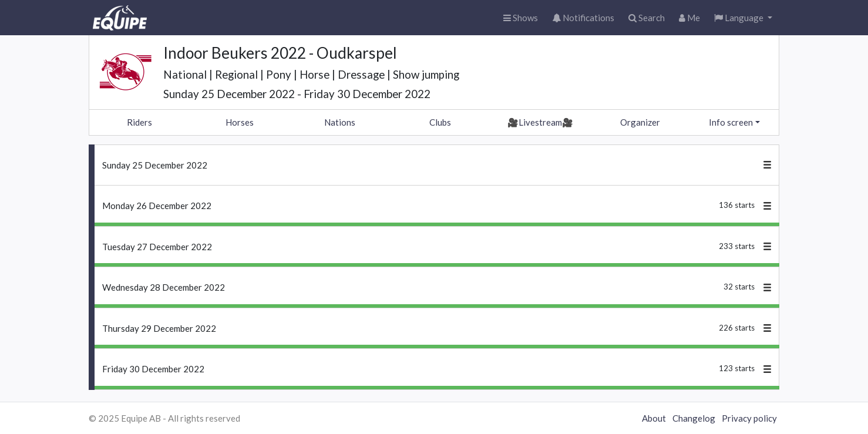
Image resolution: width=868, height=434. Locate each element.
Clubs (440, 122)
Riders (139, 122)
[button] (743, 18)
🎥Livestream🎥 (540, 122)
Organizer (640, 122)
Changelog (694, 418)
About (654, 418)
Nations (340, 122)
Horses (240, 122)
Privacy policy (749, 418)
